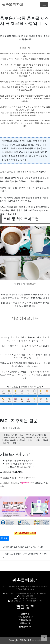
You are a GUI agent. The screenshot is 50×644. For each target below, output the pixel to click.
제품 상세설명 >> (25, 318)
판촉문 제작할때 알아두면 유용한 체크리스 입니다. (24, 547)
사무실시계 (25, 623)
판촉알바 (9, 152)
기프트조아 (31, 284)
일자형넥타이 (25, 626)
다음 (13, 483)
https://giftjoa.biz (27, 478)
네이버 (6, 483)
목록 (4, 538)
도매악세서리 (25, 620)
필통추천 (25, 614)
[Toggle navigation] (44, 4)
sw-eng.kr (36, 640)
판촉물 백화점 (13, 4)
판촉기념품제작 (25, 617)
